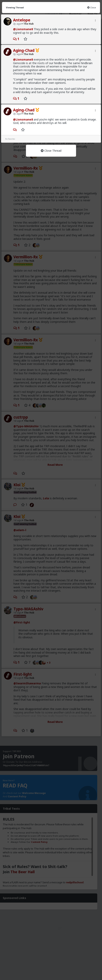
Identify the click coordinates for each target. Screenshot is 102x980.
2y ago (17, 24)
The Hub (28, 24)
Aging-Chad (24, 50)
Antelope (22, 20)
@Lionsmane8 (23, 29)
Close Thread (51, 151)
